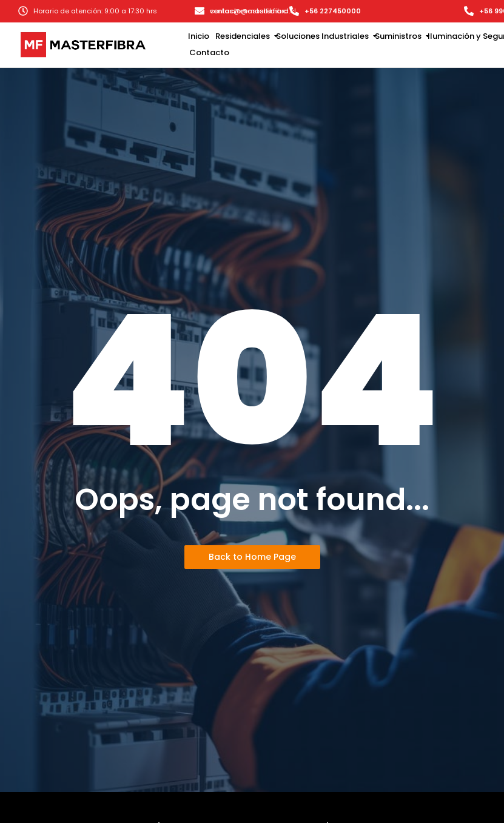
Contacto (209, 52)
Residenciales (244, 36)
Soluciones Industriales (323, 36)
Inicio (199, 36)
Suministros (399, 36)
